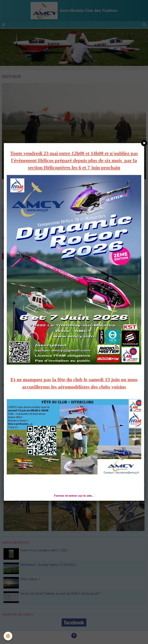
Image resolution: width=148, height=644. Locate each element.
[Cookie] (8, 636)
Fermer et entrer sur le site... (74, 496)
